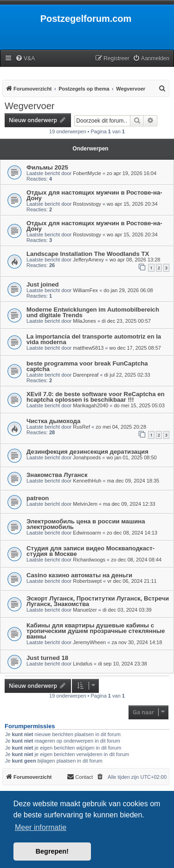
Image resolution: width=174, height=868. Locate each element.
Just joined (43, 284)
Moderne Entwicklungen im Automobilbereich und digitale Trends (93, 312)
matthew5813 (88, 348)
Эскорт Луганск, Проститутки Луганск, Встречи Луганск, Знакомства (98, 601)
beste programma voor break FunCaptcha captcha (87, 366)
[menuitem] (25, 59)
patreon (38, 498)
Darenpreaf (86, 375)
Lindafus (83, 664)
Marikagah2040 (90, 405)
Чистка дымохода (53, 421)
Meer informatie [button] (41, 827)
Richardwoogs (89, 560)
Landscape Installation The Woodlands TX (88, 254)
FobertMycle (87, 173)
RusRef (81, 427)
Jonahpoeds (87, 457)
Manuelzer (85, 610)
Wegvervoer (29, 106)
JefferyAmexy (88, 260)
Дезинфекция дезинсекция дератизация (87, 452)
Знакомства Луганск (57, 475)
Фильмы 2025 (47, 167)
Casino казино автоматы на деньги (79, 575)
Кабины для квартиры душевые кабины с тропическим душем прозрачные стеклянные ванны (96, 631)
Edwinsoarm (87, 533)
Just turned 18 (47, 658)
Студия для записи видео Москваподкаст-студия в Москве (90, 551)
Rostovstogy (87, 204)
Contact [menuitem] (80, 777)
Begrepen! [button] (52, 851)
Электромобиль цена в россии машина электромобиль (86, 524)
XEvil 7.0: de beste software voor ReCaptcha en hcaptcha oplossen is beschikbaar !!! (96, 397)
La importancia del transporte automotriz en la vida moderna (94, 339)
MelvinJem (85, 504)
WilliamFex (85, 290)
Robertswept (87, 581)
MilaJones (84, 321)
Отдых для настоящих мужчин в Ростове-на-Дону (94, 195)
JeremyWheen (89, 642)
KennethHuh (87, 481)
